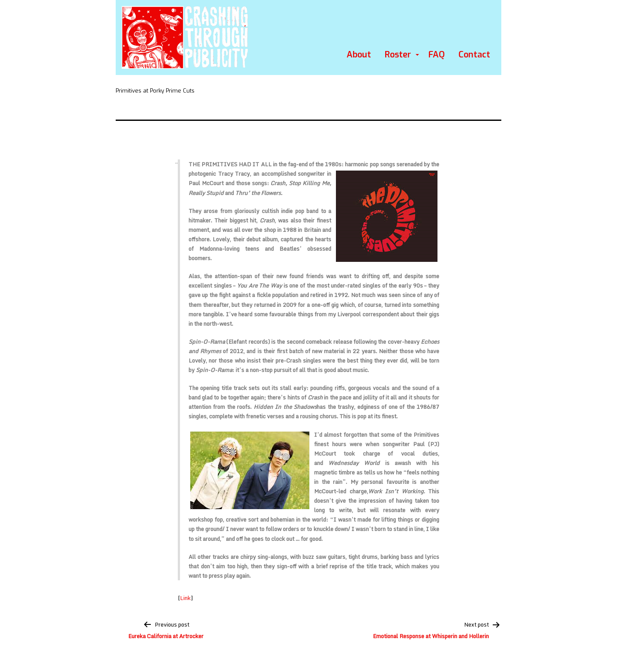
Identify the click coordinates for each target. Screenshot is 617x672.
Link (185, 598)
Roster (398, 55)
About (359, 55)
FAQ (437, 55)
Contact (474, 55)
